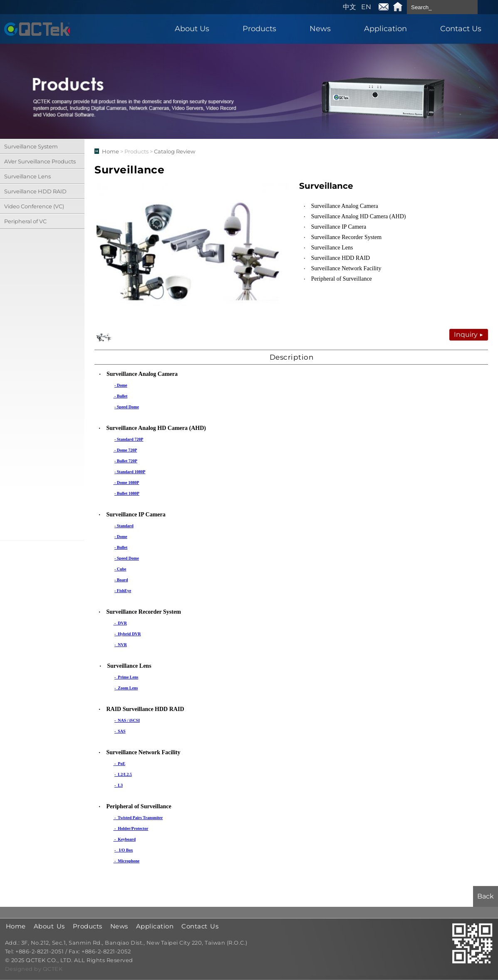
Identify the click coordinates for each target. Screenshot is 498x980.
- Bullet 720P (126, 461)
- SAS (120, 731)
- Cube (120, 569)
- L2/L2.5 (123, 774)
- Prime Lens (126, 677)
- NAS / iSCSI (127, 720)
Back (486, 896)
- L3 (119, 785)
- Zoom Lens (126, 688)
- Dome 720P (125, 450)
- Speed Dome (127, 407)
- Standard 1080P (130, 472)
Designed (20, 969)
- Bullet (120, 396)
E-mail (384, 7)
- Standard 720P (129, 439)
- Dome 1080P (126, 483)
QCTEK (37, 29)
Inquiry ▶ (469, 334)
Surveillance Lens (27, 176)
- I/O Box (124, 850)
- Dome (121, 385)
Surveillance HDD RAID (35, 191)
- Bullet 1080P (127, 493)
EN (366, 7)
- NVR (121, 645)
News (320, 29)
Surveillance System (31, 146)
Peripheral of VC (25, 221)
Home (398, 7)
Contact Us (461, 29)
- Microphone (126, 861)
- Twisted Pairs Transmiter (138, 818)
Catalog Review (175, 151)
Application (385, 29)
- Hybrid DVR (128, 634)
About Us (192, 29)
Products (259, 29)
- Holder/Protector (131, 828)
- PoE (119, 764)
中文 (349, 7)
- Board (121, 580)
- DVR (120, 623)
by (38, 969)
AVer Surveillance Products (40, 161)
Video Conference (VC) (34, 206)
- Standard (124, 526)
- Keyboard (124, 839)
